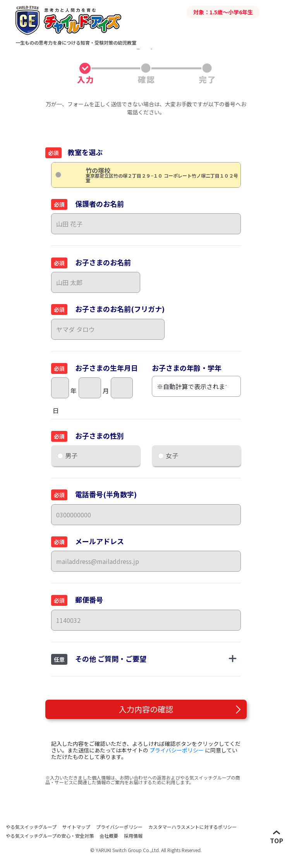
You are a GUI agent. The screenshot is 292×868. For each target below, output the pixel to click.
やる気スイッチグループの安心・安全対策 (50, 836)
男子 (71, 455)
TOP (277, 840)
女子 (172, 455)
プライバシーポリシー (177, 750)
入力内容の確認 (146, 709)
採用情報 (133, 836)
